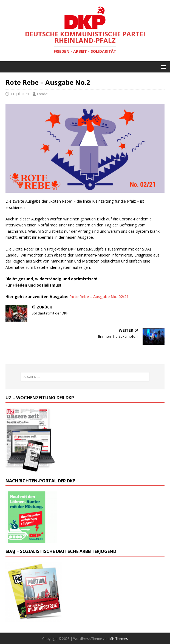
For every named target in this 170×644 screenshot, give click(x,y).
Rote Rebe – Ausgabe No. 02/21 (99, 297)
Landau (43, 94)
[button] (162, 67)
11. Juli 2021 (20, 94)
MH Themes (119, 639)
